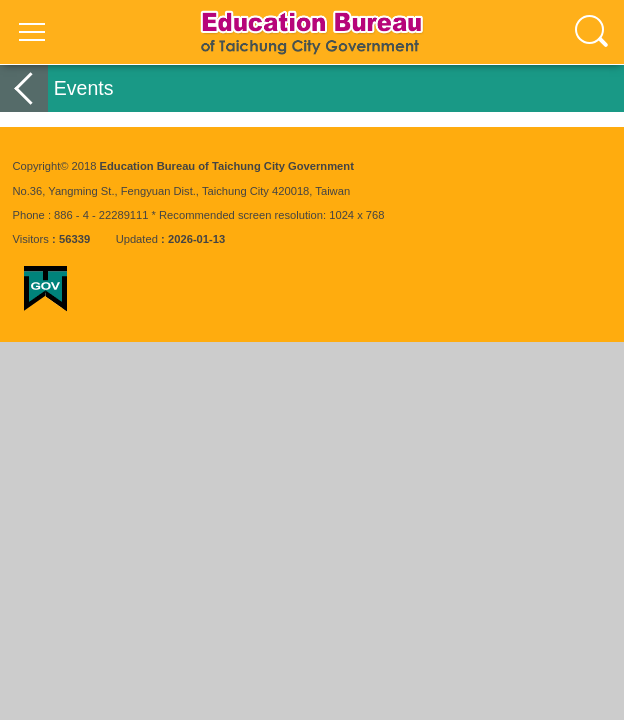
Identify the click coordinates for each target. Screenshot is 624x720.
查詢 (592, 32)
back (24, 88)
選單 (32, 32)
